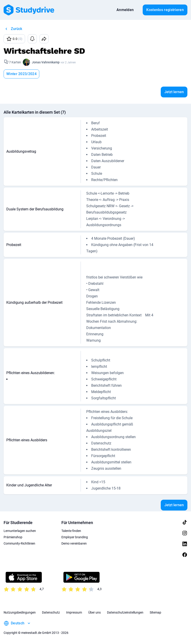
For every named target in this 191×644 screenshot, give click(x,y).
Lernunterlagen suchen (20, 531)
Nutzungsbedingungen (20, 612)
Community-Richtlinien (19, 543)
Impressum (74, 612)
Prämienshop (13, 537)
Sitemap (155, 612)
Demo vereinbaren (74, 543)
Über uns (94, 612)
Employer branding (75, 537)
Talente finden (71, 531)
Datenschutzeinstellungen (125, 612)
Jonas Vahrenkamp (46, 62)
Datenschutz (51, 612)
